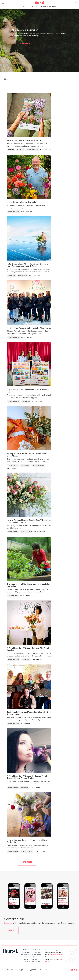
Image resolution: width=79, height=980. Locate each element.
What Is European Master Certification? (24, 140)
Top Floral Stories (38, 465)
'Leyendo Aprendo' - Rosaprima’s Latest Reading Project (28, 391)
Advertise (36, 952)
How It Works (25, 465)
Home (25, 7)
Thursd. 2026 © (7, 970)
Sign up (11, 930)
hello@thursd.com (57, 955)
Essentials (25, 962)
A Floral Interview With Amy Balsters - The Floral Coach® (28, 649)
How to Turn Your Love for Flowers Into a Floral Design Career (27, 841)
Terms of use (50, 970)
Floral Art (21, 150)
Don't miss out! (23, 44)
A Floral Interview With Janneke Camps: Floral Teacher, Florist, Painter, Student (27, 777)
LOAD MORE (27, 862)
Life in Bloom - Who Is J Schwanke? (22, 202)
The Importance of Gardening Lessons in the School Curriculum (29, 585)
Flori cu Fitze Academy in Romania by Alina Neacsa (29, 328)
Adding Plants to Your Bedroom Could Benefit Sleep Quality (27, 455)
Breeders (25, 952)
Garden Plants (13, 596)
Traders (24, 957)
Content (36, 950)
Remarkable (26, 401)
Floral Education (33, 150)
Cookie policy (17, 970)
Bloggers (25, 950)
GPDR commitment (38, 970)
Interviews (26, 660)
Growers (25, 955)
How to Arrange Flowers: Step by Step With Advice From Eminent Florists (29, 521)
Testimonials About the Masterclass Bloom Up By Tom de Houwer (28, 713)
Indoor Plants (13, 465)
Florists (24, 959)
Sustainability (22, 276)
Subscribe (8, 923)
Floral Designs (13, 532)
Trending (53, 7)
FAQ (34, 957)
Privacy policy (26, 970)
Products (45, 7)
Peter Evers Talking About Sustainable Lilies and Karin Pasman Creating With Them (28, 265)
